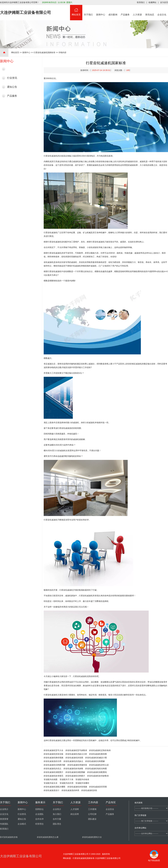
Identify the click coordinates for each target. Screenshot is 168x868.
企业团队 (39, 814)
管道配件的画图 (51, 779)
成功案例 (113, 10)
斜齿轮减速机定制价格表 (100, 750)
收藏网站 (152, 2)
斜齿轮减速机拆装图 (74, 758)
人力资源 (137, 10)
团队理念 (57, 824)
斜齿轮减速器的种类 (70, 790)
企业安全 (110, 809)
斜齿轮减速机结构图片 (75, 776)
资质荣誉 (4, 819)
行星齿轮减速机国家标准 (44, 52)
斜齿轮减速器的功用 (53, 761)
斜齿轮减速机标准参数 (73, 769)
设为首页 (164, 2)
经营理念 (39, 824)
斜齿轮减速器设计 (52, 790)
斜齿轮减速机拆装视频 (77, 787)
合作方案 (57, 819)
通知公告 (12, 87)
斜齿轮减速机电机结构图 (96, 769)
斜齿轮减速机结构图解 (95, 761)
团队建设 (92, 819)
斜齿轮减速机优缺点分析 (76, 754)
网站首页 (76, 10)
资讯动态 (150, 10)
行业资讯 (12, 78)
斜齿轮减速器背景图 (98, 787)
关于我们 (88, 10)
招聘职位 (39, 809)
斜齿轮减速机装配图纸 (97, 772)
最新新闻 (12, 69)
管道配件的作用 (66, 783)
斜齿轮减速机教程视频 (53, 758)
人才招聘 (75, 809)
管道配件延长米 (51, 783)
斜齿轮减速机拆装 (89, 790)
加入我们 (57, 814)
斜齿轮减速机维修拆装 (77, 765)
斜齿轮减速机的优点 (53, 769)
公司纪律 (92, 814)
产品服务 (125, 10)
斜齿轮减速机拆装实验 (53, 754)
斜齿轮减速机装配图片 (53, 772)
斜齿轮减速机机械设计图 (96, 758)
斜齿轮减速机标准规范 (53, 776)
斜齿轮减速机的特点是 (99, 765)
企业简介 (4, 809)
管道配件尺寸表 (66, 779)
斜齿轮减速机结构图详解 (54, 765)
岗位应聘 (75, 814)
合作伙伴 (39, 819)
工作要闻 (92, 809)
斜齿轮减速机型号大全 (53, 750)
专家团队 (4, 824)
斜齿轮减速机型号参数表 (76, 750)
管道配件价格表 (82, 779)
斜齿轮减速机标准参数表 (98, 776)
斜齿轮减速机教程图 (98, 754)
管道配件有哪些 (82, 783)
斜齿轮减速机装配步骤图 (54, 787)
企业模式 (22, 824)
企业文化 (162, 10)
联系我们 (141, 2)
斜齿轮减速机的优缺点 (73, 761)
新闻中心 (101, 10)
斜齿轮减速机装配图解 (75, 772)
